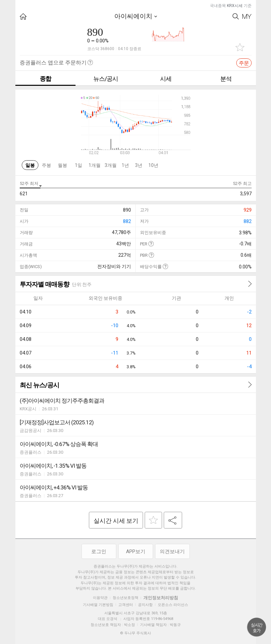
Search (236, 17)
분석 (226, 79)
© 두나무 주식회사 (135, 633)
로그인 (99, 552)
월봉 (62, 165)
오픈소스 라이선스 (173, 605)
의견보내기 (172, 552)
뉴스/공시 (106, 79)
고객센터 (126, 605)
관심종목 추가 (240, 47)
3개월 (111, 165)
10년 (153, 165)
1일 (79, 165)
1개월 (95, 165)
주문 (244, 63)
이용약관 (100, 598)
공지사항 (145, 605)
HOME (23, 17)
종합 (45, 79)
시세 (166, 79)
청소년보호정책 (125, 598)
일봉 (30, 165)
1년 (125, 165)
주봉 (46, 165)
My (247, 17)
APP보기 (136, 552)
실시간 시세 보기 (116, 521)
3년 (139, 165)
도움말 (151, 244)
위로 (257, 627)
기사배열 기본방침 (98, 605)
